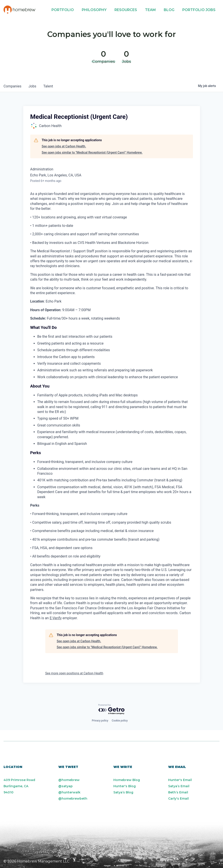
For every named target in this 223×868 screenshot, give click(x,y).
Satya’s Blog (123, 792)
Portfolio (63, 10)
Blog (169, 10)
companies (12, 86)
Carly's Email (178, 799)
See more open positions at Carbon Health (74, 673)
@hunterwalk (69, 792)
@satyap (66, 786)
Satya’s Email (179, 786)
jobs (32, 86)
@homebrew (69, 780)
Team (150, 10)
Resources (126, 10)
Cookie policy (120, 721)
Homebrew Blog (127, 780)
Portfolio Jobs (199, 10)
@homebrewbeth (73, 799)
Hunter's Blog (125, 786)
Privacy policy (100, 721)
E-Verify (56, 618)
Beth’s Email (178, 792)
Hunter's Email (180, 780)
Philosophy (94, 10)
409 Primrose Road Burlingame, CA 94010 (19, 786)
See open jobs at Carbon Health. (64, 146)
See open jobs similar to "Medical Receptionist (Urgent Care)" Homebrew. (92, 152)
